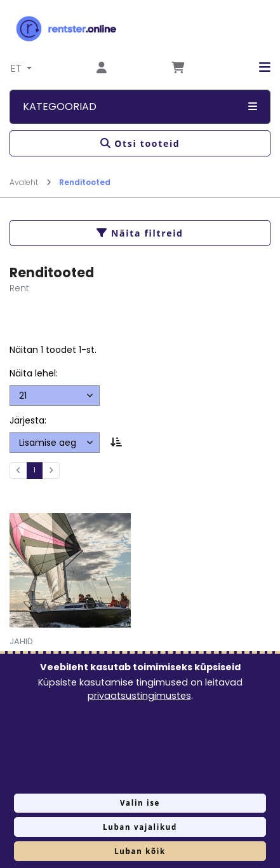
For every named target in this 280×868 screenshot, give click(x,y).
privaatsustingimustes (139, 696)
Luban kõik (140, 851)
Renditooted (85, 182)
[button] (255, 67)
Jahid (21, 642)
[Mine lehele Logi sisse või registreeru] (102, 68)
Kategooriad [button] (140, 107)
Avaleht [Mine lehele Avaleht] (30, 182)
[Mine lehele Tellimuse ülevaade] (178, 68)
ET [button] (17, 68)
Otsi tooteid (140, 143)
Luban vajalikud (140, 827)
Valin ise (140, 803)
